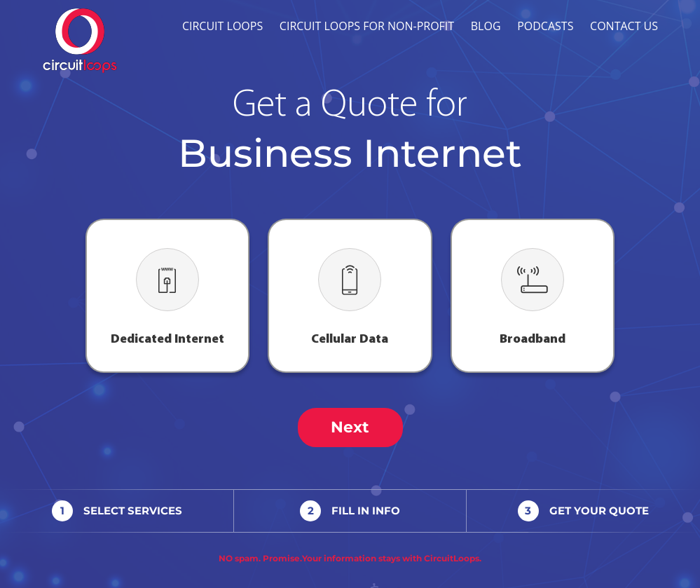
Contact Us (624, 26)
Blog (486, 26)
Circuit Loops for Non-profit (367, 26)
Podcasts (545, 26)
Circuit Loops (222, 26)
